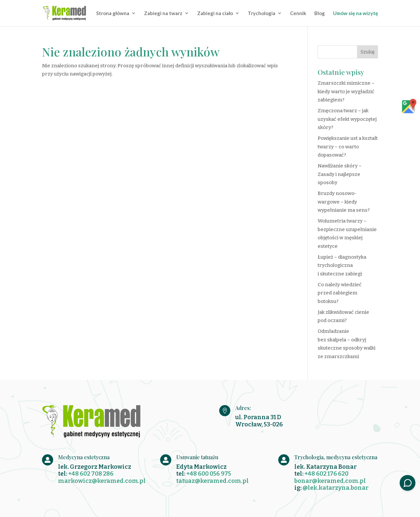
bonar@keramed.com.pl (330, 481)
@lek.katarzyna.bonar (336, 488)
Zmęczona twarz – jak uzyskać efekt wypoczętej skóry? (347, 119)
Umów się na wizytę (356, 13)
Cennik (298, 13)
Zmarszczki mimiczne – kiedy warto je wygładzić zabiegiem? (346, 91)
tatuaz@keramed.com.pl (212, 481)
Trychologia (262, 13)
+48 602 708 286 (91, 474)
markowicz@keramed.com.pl (102, 481)
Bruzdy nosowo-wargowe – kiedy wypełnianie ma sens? (344, 202)
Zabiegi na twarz (163, 13)
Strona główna (113, 13)
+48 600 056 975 (209, 474)
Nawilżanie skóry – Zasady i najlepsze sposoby (340, 174)
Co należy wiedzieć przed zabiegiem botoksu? (340, 293)
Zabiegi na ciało (215, 13)
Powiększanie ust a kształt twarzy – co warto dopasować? (348, 147)
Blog (320, 13)
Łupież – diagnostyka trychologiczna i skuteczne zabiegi (342, 265)
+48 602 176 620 (326, 474)
